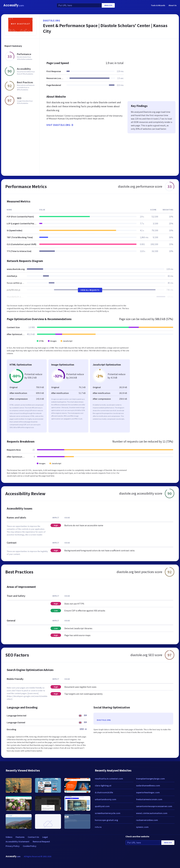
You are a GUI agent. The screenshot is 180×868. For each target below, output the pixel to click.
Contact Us (33, 837)
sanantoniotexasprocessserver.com (154, 806)
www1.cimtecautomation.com (152, 813)
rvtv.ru (98, 827)
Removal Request (41, 841)
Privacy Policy (13, 846)
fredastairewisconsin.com (149, 799)
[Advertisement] (109, 49)
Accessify (14, 5)
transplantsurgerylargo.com (150, 779)
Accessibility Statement (18, 841)
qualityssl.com (102, 806)
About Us (173, 5)
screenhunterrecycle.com (108, 813)
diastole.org (52, 21)
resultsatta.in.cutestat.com (109, 779)
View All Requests (90, 290)
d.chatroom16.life (104, 792)
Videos (9, 837)
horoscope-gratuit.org (106, 820)
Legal (45, 837)
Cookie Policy (30, 846)
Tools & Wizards (158, 5)
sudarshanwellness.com (148, 785)
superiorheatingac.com (148, 792)
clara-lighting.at (103, 785)
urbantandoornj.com (106, 799)
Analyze (108, 5)
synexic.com (142, 827)
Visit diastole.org (60, 125)
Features (20, 837)
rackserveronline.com (147, 820)
